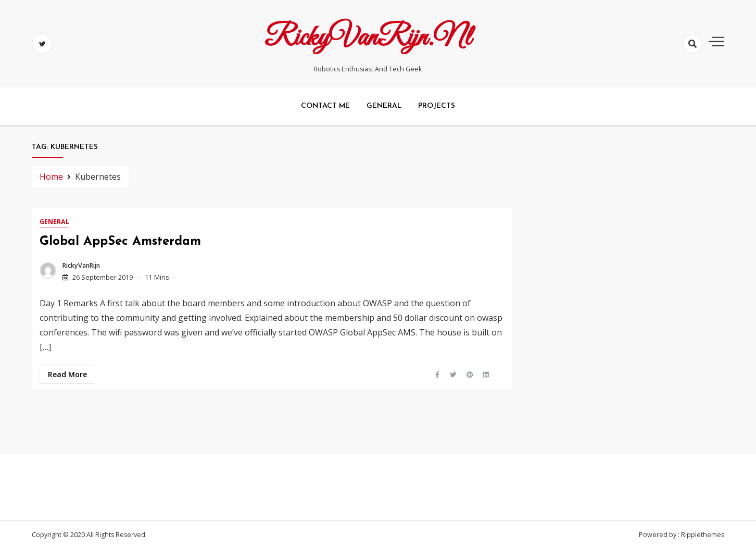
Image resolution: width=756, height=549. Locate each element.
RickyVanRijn (81, 265)
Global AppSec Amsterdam (120, 242)
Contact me (325, 106)
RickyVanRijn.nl (368, 38)
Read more (67, 374)
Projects (437, 106)
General (384, 106)
